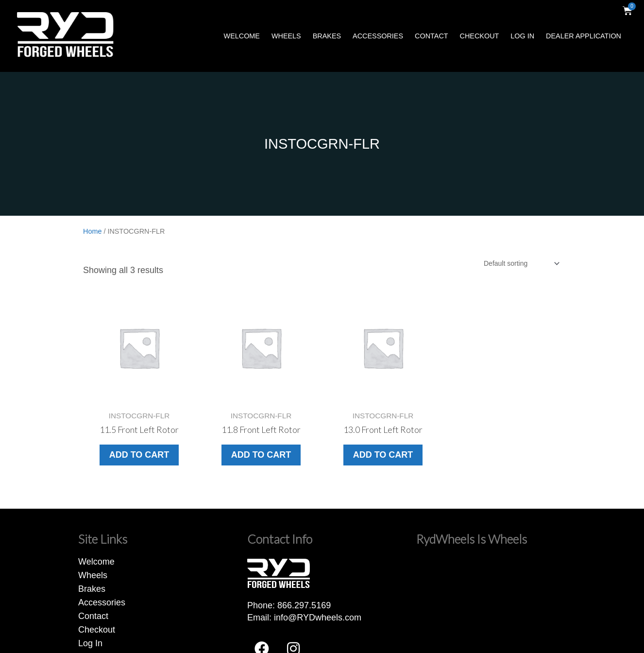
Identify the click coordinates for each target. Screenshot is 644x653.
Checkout (480, 36)
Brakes (327, 36)
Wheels (286, 36)
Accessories (378, 36)
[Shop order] (521, 263)
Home (92, 231)
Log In (522, 36)
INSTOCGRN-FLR (322, 144)
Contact (431, 36)
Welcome (242, 36)
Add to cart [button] (139, 455)
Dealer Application (584, 36)
